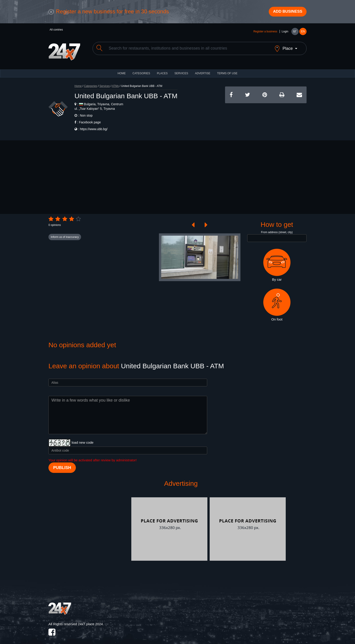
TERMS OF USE (227, 70)
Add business (286, 12)
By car (277, 262)
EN (303, 32)
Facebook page (90, 119)
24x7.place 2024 (90, 621)
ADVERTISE (203, 70)
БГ (295, 32)
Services (181, 70)
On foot (277, 302)
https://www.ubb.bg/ (94, 126)
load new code (83, 439)
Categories (91, 83)
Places (162, 70)
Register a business (265, 32)
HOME (122, 70)
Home (78, 83)
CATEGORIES (141, 70)
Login (285, 32)
